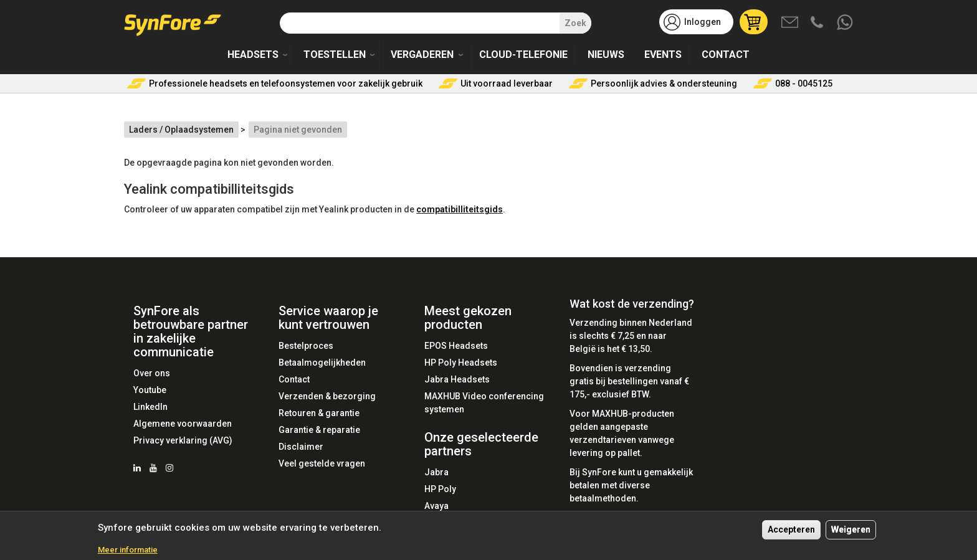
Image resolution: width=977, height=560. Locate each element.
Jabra (436, 472)
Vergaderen (422, 55)
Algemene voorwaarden (183, 424)
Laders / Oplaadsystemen (181, 130)
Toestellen (335, 55)
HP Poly (440, 489)
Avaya (436, 506)
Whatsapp (846, 23)
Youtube (150, 390)
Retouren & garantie (319, 413)
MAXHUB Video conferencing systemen (484, 403)
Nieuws (606, 55)
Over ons (152, 373)
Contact (726, 55)
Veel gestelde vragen (322, 463)
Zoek (575, 23)
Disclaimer (301, 447)
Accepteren (791, 533)
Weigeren (851, 533)
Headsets (253, 55)
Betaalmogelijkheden (322, 363)
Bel (818, 23)
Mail (791, 23)
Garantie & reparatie (319, 430)
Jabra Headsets (457, 379)
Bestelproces (306, 346)
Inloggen (703, 22)
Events (663, 55)
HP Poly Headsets (461, 363)
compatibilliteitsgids (460, 209)
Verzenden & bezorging (327, 396)
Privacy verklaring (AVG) (183, 440)
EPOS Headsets (456, 346)
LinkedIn (150, 407)
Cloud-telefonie (523, 55)
